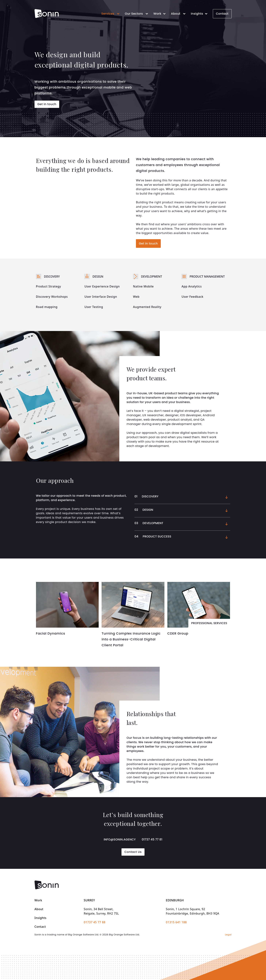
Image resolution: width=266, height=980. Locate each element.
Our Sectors (137, 14)
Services (111, 14)
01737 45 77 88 (95, 922)
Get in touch (47, 104)
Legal (228, 935)
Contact (222, 14)
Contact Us (133, 852)
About (179, 14)
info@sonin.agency (120, 839)
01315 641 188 (176, 922)
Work (160, 14)
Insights (200, 14)
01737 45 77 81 (152, 839)
